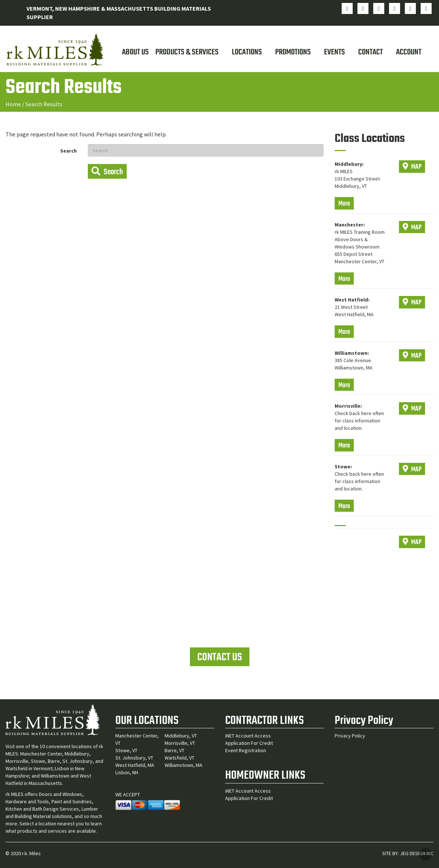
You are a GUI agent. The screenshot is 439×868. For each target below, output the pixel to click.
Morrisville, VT (180, 743)
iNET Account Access (248, 736)
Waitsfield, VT (179, 758)
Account (409, 52)
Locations (247, 52)
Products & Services (187, 52)
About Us (135, 52)
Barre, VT (174, 750)
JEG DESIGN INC (417, 853)
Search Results (44, 104)
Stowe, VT (126, 750)
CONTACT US (220, 657)
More (344, 204)
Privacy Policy (350, 736)
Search (69, 151)
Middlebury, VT (181, 736)
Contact (370, 52)
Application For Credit (249, 743)
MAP (412, 167)
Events (334, 52)
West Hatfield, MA (135, 765)
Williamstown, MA (183, 765)
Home (13, 104)
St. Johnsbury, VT (134, 758)
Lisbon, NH (127, 772)
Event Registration (246, 750)
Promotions (293, 52)
